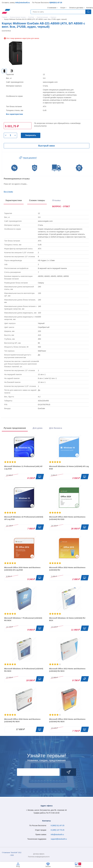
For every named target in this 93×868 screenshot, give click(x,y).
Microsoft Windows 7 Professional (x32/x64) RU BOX (23, 619)
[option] (4, 71)
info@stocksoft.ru (22, 3)
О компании (52, 8)
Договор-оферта (39, 854)
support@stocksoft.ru (59, 839)
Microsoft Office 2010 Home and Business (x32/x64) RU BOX (67, 720)
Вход (18, 866)
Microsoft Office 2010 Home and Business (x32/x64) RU (67, 569)
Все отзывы (8, 192)
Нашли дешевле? (30, 158)
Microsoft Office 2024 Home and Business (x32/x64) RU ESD (67, 518)
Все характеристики (14, 114)
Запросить (31, 135)
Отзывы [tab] (56, 200)
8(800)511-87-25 (56, 3)
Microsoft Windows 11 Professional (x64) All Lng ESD (23, 468)
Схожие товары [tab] (37, 200)
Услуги (63, 8)
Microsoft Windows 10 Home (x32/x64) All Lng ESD (69, 468)
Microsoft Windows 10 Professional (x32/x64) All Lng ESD (24, 518)
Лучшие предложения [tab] (15, 428)
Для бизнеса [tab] (56, 428)
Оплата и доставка (76, 8)
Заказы (48, 866)
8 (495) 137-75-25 (58, 830)
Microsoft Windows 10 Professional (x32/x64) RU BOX (24, 670)
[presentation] (61, 207)
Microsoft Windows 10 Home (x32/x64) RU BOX (67, 619)
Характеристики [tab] (14, 200)
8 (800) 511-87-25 (58, 826)
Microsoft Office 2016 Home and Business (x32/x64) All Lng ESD (22, 569)
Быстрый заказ (46, 146)
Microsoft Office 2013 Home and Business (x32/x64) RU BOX (67, 670)
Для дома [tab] (38, 428)
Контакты (90, 8)
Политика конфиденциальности (39, 857)
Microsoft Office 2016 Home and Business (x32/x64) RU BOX (22, 720)
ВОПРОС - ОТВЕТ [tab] (61, 206)
